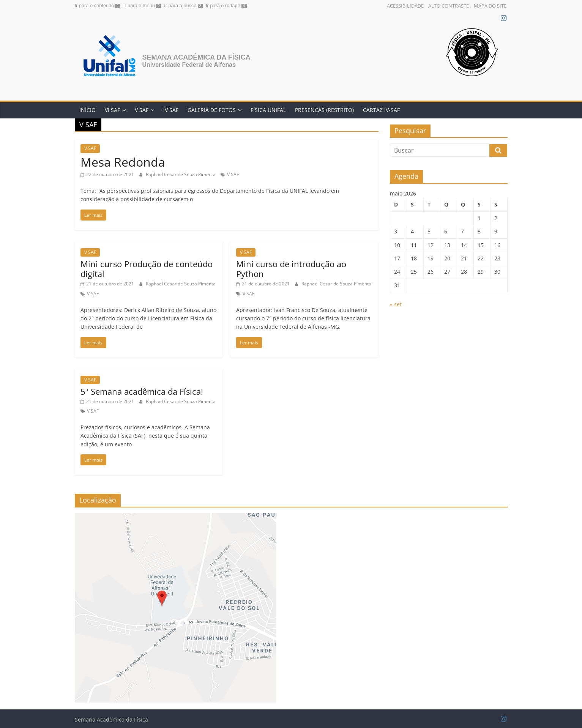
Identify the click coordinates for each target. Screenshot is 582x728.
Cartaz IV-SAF (381, 110)
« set (396, 304)
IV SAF (171, 110)
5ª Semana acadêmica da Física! (142, 391)
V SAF (142, 110)
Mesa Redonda (123, 162)
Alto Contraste (449, 6)
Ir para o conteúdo (95, 6)
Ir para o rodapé (223, 6)
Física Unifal (268, 110)
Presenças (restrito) (324, 110)
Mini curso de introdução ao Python (291, 269)
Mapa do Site (490, 6)
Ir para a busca (180, 6)
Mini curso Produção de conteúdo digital (147, 269)
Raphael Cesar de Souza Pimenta (181, 174)
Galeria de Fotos (212, 110)
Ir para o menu (139, 6)
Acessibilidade (405, 6)
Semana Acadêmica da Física (196, 57)
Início (88, 110)
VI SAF (112, 110)
